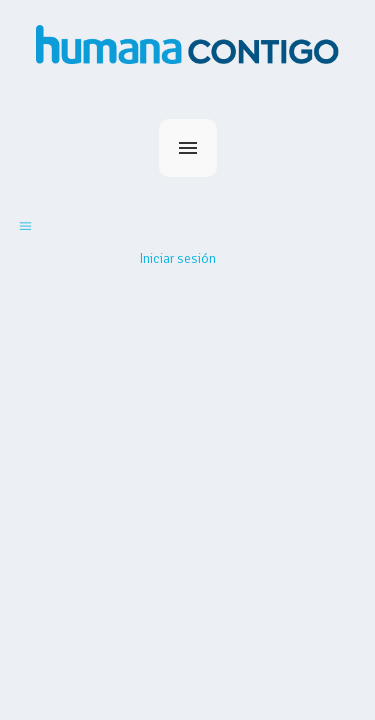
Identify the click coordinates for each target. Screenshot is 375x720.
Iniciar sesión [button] (177, 258)
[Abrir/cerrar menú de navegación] (25, 225)
